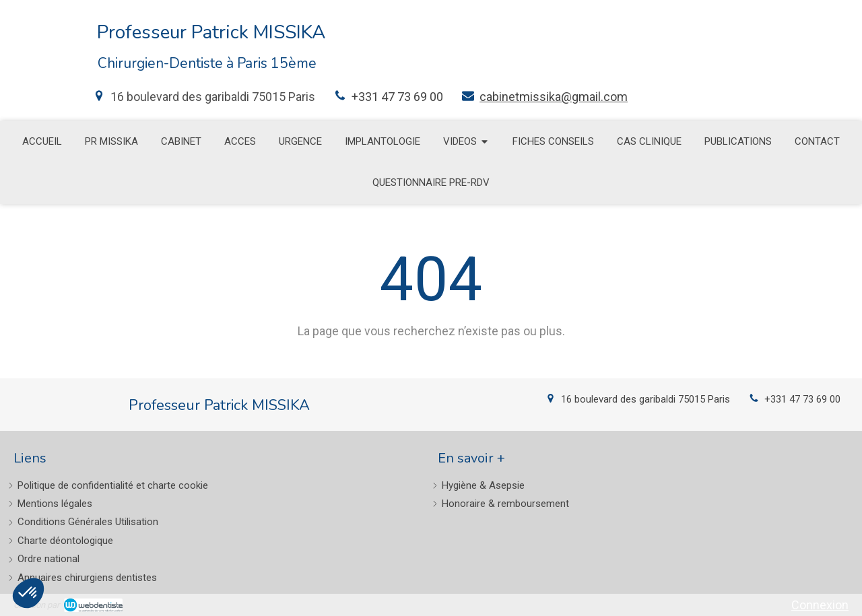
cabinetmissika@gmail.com (554, 97)
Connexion (820, 605)
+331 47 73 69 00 (397, 97)
